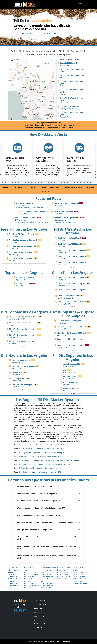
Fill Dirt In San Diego (31, 583)
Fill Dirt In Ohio (78, 581)
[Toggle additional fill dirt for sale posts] (24, 346)
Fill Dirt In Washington (64, 577)
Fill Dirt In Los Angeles (32, 574)
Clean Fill (43, 187)
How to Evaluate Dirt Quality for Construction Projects (41, 468)
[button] (48, 486)
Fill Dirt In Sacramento (32, 586)
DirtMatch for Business (42, 624)
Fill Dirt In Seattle (46, 574)
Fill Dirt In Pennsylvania (81, 572)
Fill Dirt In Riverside (31, 572)
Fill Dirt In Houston (47, 586)
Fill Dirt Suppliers (48, 192)
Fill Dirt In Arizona (79, 574)
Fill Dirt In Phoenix (47, 583)
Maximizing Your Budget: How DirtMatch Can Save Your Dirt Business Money (50, 460)
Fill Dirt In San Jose (47, 572)
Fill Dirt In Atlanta (30, 588)
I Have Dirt (25, 33)
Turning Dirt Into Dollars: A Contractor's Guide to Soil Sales (43, 445)
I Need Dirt (49, 33)
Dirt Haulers (90, 187)
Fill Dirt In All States (80, 583)
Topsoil (33, 187)
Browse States (39, 612)
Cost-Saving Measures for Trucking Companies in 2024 (41, 472)
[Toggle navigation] (81, 4)
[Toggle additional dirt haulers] (24, 390)
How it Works (39, 608)
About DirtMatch (40, 605)
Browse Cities (39, 616)
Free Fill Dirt (7, 187)
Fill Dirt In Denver (46, 570)
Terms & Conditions (63, 642)
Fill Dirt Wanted (21, 187)
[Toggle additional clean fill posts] (73, 307)
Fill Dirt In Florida (62, 572)
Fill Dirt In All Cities (47, 588)
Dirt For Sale (55, 187)
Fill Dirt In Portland (47, 577)
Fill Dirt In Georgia (63, 574)
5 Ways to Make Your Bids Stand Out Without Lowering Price (43, 453)
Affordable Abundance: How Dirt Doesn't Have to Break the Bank (45, 464)
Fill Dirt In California (63, 568)
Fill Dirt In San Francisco (48, 568)
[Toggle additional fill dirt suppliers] (73, 394)
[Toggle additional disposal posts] (73, 350)
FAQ (35, 620)
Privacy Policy (50, 642)
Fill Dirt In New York (79, 579)
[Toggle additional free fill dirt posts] (24, 263)
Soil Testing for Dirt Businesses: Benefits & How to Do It (42, 456)
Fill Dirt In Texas (62, 570)
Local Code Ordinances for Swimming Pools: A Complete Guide (44, 449)
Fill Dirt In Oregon (79, 577)
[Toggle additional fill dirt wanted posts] (73, 267)
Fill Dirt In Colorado (63, 579)
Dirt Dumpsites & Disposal (72, 187)
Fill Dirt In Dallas (30, 577)
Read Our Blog (39, 601)
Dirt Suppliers (13, 586)
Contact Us (38, 628)
